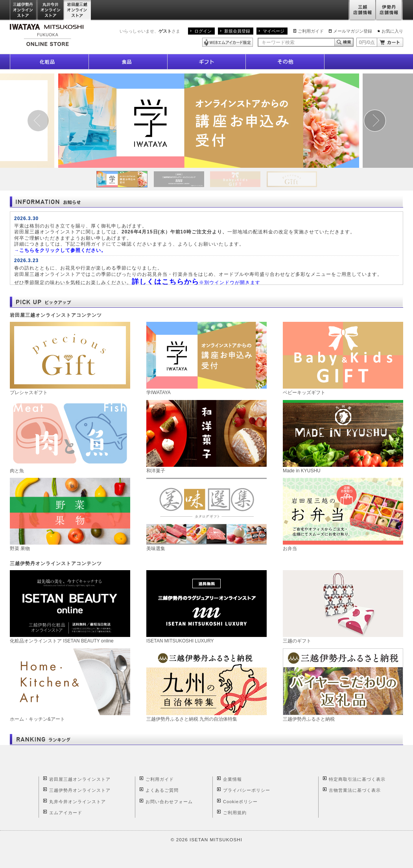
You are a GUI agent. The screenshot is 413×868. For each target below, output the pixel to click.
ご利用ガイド (311, 31)
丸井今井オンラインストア (51, 10)
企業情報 (232, 779)
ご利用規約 (235, 813)
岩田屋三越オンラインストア (78, 10)
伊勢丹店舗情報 (389, 10)
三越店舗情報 (362, 10)
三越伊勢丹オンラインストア (24, 10)
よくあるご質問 (162, 790)
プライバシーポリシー (247, 790)
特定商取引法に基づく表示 (357, 779)
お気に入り (392, 31)
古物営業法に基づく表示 (355, 790)
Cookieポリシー (240, 802)
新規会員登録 (237, 31)
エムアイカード (66, 813)
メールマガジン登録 (353, 31)
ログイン (203, 31)
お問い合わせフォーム (169, 802)
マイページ (274, 31)
